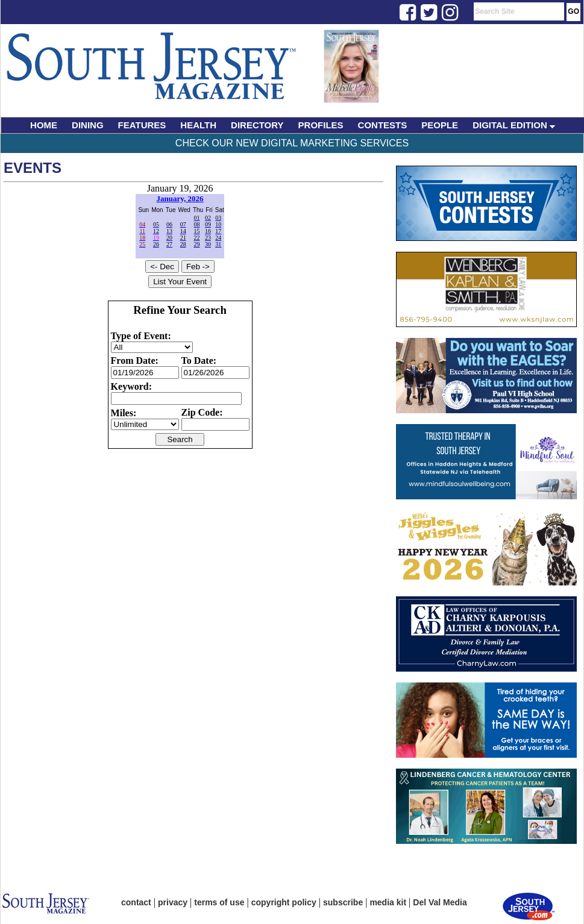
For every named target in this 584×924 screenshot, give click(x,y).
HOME (44, 125)
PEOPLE (440, 125)
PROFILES (321, 125)
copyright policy (284, 902)
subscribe (343, 902)
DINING (88, 125)
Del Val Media (440, 902)
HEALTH (198, 125)
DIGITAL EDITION (514, 125)
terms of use (219, 902)
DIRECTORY (257, 125)
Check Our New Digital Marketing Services (292, 143)
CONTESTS (383, 125)
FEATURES (142, 125)
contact (136, 902)
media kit (388, 902)
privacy (173, 902)
